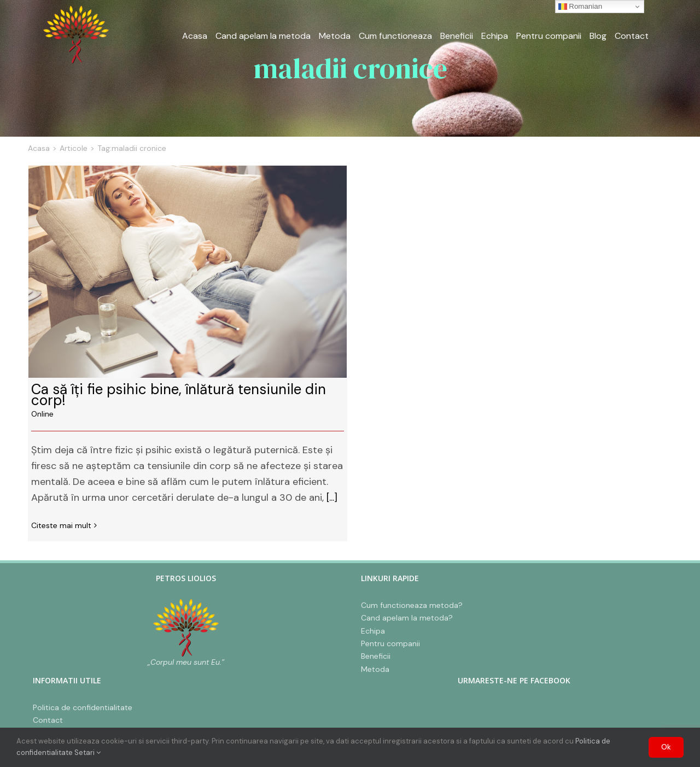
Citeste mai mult (61, 525)
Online (42, 414)
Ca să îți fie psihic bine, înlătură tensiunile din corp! (179, 395)
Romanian (580, 7)
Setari (87, 753)
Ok (666, 747)
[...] (332, 497)
